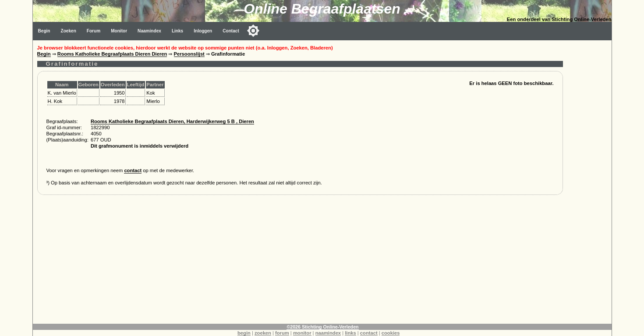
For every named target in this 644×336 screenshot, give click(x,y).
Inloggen (203, 31)
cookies (391, 333)
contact (133, 170)
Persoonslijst (189, 54)
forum (282, 333)
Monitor (119, 31)
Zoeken (69, 31)
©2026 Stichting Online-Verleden (322, 327)
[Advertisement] (300, 262)
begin (244, 333)
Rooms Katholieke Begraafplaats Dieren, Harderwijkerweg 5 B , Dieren (172, 121)
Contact (231, 31)
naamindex (328, 333)
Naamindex (149, 31)
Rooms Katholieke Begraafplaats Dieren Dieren (112, 54)
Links (177, 31)
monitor (302, 333)
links (350, 333)
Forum (94, 31)
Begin (44, 31)
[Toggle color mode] (253, 31)
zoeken (263, 333)
